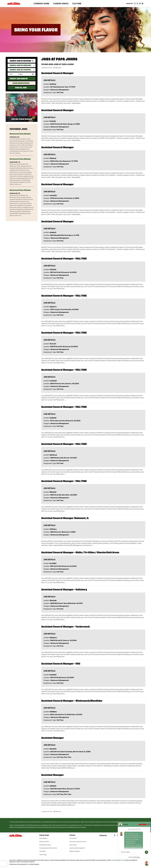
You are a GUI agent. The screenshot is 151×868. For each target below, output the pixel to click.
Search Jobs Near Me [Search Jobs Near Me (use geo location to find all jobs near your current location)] (19, 79)
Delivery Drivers (44, 842)
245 (54, 68)
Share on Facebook (135, 3)
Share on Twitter (137, 3)
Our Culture (73, 838)
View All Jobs (21, 88)
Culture (78, 4)
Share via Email (142, 3)
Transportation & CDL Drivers (48, 848)
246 (57, 68)
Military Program (75, 851)
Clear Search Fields (21, 83)
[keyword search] (22, 61)
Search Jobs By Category (20, 65)
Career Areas (62, 4)
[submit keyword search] (33, 61)
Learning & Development (77, 848)
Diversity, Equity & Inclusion (78, 842)
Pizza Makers (43, 838)
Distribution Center (45, 845)
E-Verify (113, 860)
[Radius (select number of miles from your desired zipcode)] (24, 74)
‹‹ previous (44, 68)
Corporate (42, 851)
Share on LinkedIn (140, 3)
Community (73, 845)
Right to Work (121, 860)
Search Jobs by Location (20, 70)
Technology (43, 855)
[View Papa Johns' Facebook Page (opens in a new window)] (115, 836)
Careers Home (41, 4)
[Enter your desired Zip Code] (12, 74)
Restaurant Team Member (20, 134)
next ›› (60, 68)
